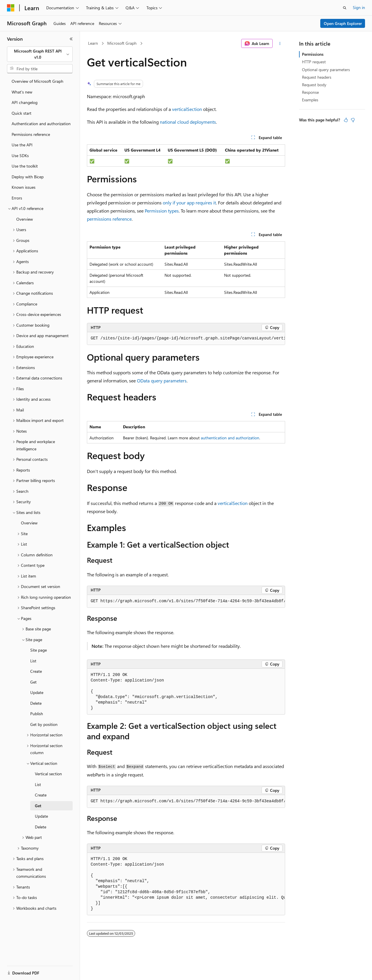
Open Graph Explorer (343, 23)
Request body (314, 85)
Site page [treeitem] (39, 650)
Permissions (313, 54)
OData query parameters (162, 381)
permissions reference (109, 219)
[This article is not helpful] (353, 120)
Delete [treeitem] (36, 703)
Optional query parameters (326, 70)
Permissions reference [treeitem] (31, 134)
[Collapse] (71, 39)
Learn (93, 43)
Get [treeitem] (33, 682)
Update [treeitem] (37, 692)
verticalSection (187, 109)
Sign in (359, 7)
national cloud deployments (188, 122)
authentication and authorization (230, 438)
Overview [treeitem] (25, 219)
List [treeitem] (33, 661)
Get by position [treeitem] (44, 724)
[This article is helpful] (346, 120)
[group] (186, 339)
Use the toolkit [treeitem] (25, 166)
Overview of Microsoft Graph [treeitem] (37, 81)
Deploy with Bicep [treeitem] (28, 177)
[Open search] (345, 8)
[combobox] (40, 54)
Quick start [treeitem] (22, 113)
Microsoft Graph (122, 43)
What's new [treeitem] (22, 92)
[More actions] (280, 44)
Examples (310, 100)
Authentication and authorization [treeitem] (41, 124)
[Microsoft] (11, 8)
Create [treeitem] (36, 671)
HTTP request (314, 62)
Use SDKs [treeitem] (20, 155)
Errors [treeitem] (17, 198)
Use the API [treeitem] (22, 145)
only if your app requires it (189, 203)
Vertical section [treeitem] (48, 774)
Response (310, 92)
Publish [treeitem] (37, 714)
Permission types (162, 211)
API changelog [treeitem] (25, 102)
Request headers (317, 77)
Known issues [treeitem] (24, 187)
